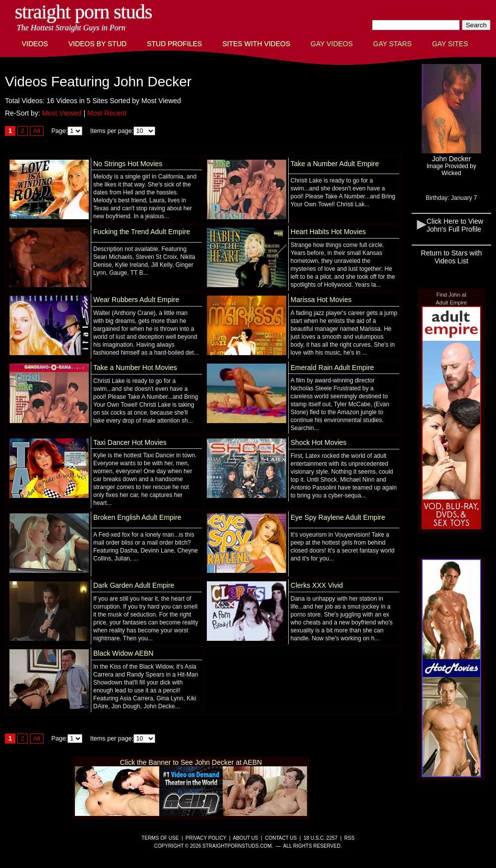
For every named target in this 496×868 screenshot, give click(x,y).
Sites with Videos (256, 44)
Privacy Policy (206, 838)
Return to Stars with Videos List (452, 257)
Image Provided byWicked (451, 170)
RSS (349, 838)
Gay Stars (392, 44)
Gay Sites (450, 44)
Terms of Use (160, 838)
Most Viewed (62, 113)
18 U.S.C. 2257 (320, 838)
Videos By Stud (97, 44)
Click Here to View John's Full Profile (455, 225)
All (37, 131)
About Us (246, 838)
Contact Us (281, 838)
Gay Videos (332, 44)
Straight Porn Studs (84, 12)
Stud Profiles (174, 44)
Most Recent (107, 113)
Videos (35, 44)
